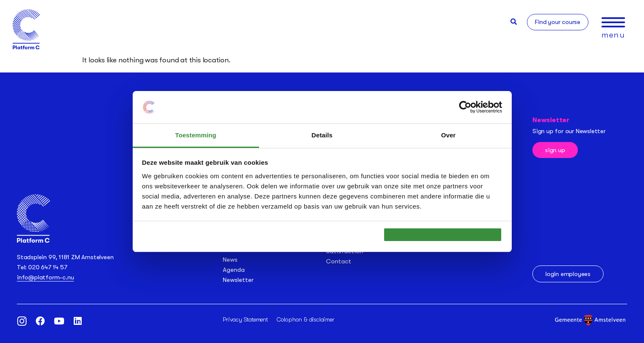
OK (443, 234)
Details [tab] (322, 130)
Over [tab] (448, 130)
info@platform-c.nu (45, 277)
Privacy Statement (245, 319)
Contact (339, 261)
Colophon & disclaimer (306, 319)
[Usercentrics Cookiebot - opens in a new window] (465, 102)
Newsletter (238, 280)
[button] (514, 22)
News (230, 260)
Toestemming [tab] (196, 130)
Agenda (234, 270)
